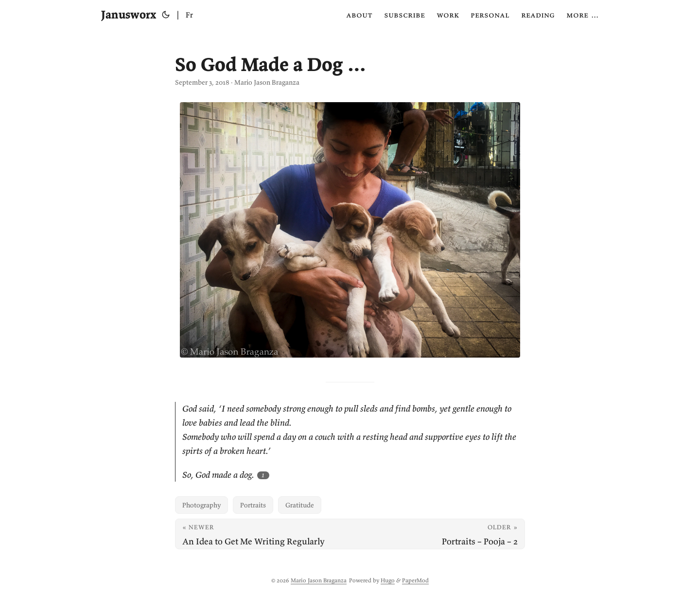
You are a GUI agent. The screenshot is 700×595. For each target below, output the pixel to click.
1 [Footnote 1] (263, 475)
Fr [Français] (189, 15)
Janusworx (129, 14)
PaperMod (415, 580)
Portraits (253, 505)
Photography (201, 505)
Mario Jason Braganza (319, 580)
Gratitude (300, 505)
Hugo (388, 580)
